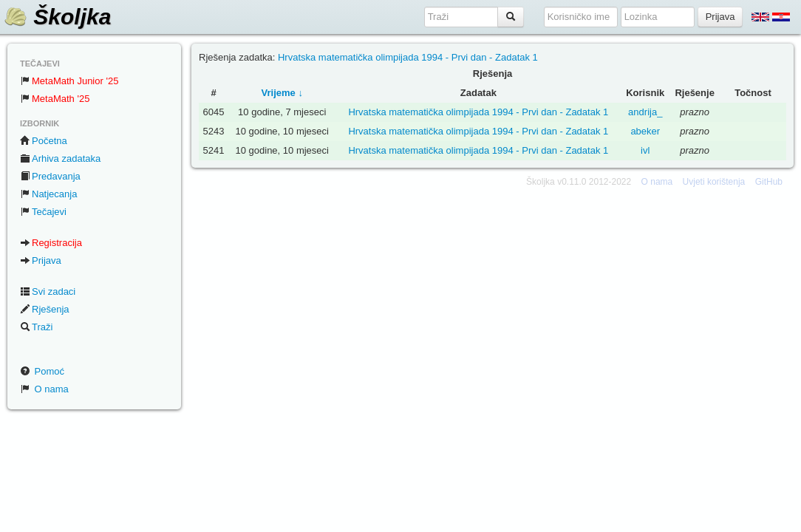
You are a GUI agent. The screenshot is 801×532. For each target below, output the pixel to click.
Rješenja (45, 309)
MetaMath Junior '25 (69, 81)
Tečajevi (43, 212)
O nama (44, 389)
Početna (44, 141)
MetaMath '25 (55, 99)
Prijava (41, 260)
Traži (36, 327)
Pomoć (42, 371)
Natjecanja (48, 194)
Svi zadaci (48, 291)
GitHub (769, 182)
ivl (645, 150)
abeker (645, 131)
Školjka (57, 17)
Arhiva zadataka (60, 158)
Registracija (51, 243)
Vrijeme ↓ (282, 93)
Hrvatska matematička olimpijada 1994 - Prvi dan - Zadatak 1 (408, 57)
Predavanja (50, 176)
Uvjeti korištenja (714, 182)
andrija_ (645, 112)
